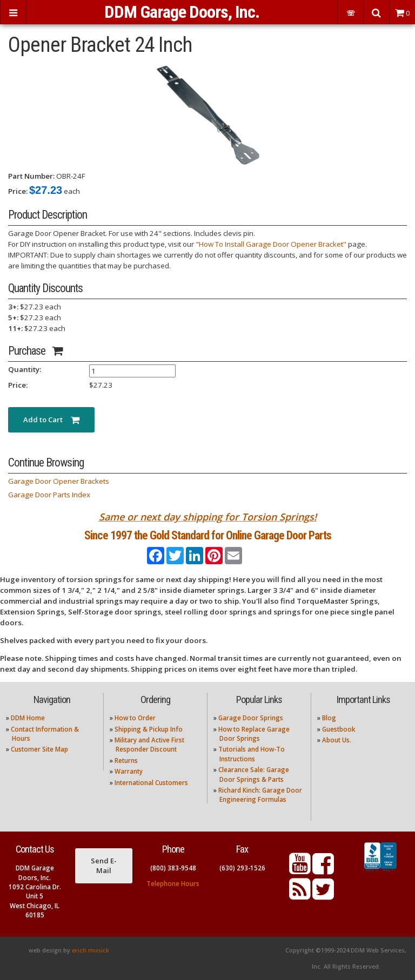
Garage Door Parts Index (49, 495)
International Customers (151, 783)
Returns (126, 761)
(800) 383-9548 (173, 868)
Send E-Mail (104, 866)
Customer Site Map (39, 749)
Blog (329, 718)
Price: (18, 191)
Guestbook (339, 729)
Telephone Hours (173, 884)
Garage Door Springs (251, 718)
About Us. (337, 740)
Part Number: (31, 176)
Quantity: (25, 369)
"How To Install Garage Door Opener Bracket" (271, 244)
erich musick (91, 950)
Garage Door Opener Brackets (59, 481)
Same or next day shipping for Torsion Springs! (208, 517)
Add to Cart (51, 420)
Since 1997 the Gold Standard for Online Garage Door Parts (208, 535)
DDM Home (28, 718)
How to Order (135, 718)
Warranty (129, 771)
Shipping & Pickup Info (149, 729)
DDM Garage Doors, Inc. (182, 12)
